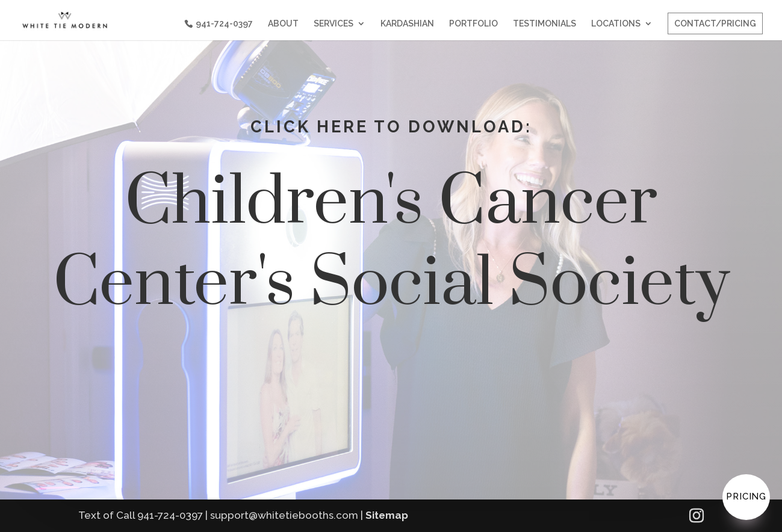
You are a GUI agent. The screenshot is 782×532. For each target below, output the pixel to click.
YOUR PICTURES (522, 387)
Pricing (746, 496)
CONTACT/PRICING (715, 23)
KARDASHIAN (407, 24)
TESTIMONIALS (545, 24)
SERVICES (334, 24)
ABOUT (283, 24)
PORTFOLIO (473, 24)
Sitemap (387, 515)
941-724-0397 (224, 23)
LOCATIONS (616, 24)
